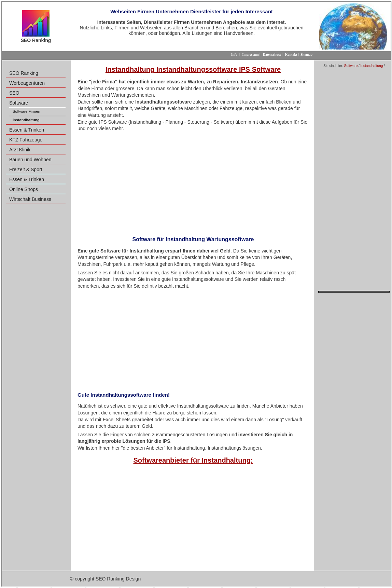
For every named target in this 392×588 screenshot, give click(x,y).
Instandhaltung (372, 66)
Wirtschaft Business (30, 199)
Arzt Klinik (20, 150)
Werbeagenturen (27, 83)
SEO (14, 93)
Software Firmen (26, 111)
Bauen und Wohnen (30, 160)
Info (234, 54)
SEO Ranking (24, 73)
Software (19, 103)
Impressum (250, 54)
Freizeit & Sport (26, 169)
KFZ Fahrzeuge (26, 140)
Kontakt (291, 54)
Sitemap (306, 54)
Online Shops (24, 189)
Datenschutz (272, 54)
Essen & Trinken (27, 130)
